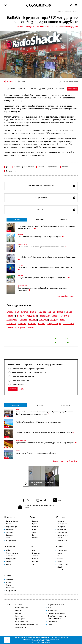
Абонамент (18, 610)
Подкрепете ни (53, 622)
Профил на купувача (21, 622)
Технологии (10, 546)
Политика (20, 265)
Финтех (9, 564)
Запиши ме (60, 507)
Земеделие (10, 535)
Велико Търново (47, 312)
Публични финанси (23, 224)
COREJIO (60, 559)
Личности (35, 559)
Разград (54, 320)
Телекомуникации (12, 553)
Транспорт (10, 532)
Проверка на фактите (22, 608)
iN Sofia (60, 561)
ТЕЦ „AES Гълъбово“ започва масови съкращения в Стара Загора (44, 278)
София (42, 324)
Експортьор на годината (24, 167)
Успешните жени (63, 564)
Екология (60, 538)
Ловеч (55, 316)
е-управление (11, 556)
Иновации (35, 527)
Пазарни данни (11, 591)
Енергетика (10, 529)
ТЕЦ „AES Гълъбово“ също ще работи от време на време (41, 236)
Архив (22, 389)
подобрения (53, 167)
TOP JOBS (60, 570)
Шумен (22, 327)
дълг (8, 167)
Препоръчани (64, 220)
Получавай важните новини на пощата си (39, 506)
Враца (69, 312)
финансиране (11, 171)
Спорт (34, 564)
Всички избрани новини (66, 296)
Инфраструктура (12, 527)
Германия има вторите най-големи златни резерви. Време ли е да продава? (46, 443)
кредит (41, 167)
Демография (61, 527)
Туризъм (9, 538)
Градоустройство (22, 286)
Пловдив (43, 320)
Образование (62, 529)
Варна (33, 312)
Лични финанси (62, 524)
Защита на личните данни (56, 605)
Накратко (9, 582)
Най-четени (40, 220)
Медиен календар (20, 627)
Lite (32, 546)
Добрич (21, 316)
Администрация (62, 541)
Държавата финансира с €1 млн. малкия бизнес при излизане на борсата (45, 432)
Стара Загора (54, 324)
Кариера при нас (20, 619)
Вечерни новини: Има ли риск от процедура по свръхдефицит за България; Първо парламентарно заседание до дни (44, 413)
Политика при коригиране (56, 613)
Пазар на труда (11, 541)
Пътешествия (36, 553)
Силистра (11, 324)
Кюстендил (45, 316)
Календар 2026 (62, 550)
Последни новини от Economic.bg (65, 461)
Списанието (10, 588)
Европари (9, 524)
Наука (34, 550)
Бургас (25, 312)
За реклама (18, 605)
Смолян (32, 324)
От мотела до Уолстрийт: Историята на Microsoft (37, 453)
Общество (60, 517)
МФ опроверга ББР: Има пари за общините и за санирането (42, 247)
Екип (50, 608)
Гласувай (13, 389)
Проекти (59, 546)
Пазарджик (12, 320)
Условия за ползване (55, 619)
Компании (20, 234)
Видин (60, 312)
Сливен (22, 324)
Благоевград (13, 312)
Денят (17, 410)
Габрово (11, 316)
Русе (63, 320)
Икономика (10, 517)
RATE (59, 556)
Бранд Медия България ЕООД (57, 616)
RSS (57, 500)
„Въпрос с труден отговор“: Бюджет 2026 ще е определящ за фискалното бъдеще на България (46, 227)
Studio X (47, 641)
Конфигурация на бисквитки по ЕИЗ (26, 624)
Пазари (34, 529)
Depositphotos (46, 642)
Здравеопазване (63, 532)
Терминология (11, 580)
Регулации (20, 255)
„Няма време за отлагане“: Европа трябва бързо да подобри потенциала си (47, 268)
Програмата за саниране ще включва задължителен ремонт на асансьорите (43, 289)
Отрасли (34, 524)
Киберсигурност (11, 559)
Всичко (8, 576)
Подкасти (60, 553)
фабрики (65, 167)
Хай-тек (9, 561)
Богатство (35, 556)
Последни (17, 220)
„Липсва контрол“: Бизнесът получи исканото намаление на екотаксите (47, 258)
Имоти (34, 535)
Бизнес (33, 517)
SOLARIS (60, 567)
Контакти (18, 613)
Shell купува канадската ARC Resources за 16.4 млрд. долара (39, 422)
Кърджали (32, 316)
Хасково (12, 327)
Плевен (33, 320)
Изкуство (35, 561)
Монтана (65, 316)
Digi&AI (9, 550)
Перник (23, 320)
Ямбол (31, 327)
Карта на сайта (53, 610)
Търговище (69, 324)
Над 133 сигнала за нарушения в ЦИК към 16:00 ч (42, 483)
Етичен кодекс (19, 616)
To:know (9, 585)
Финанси (18, 430)
